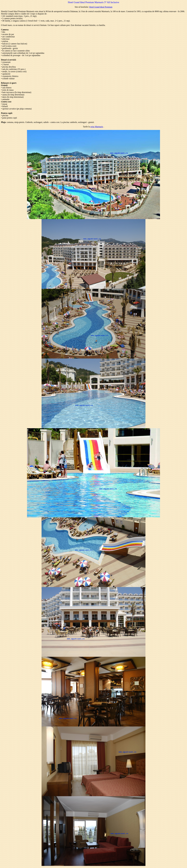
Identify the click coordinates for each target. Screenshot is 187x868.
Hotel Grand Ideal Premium (101, 7)
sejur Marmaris (97, 127)
